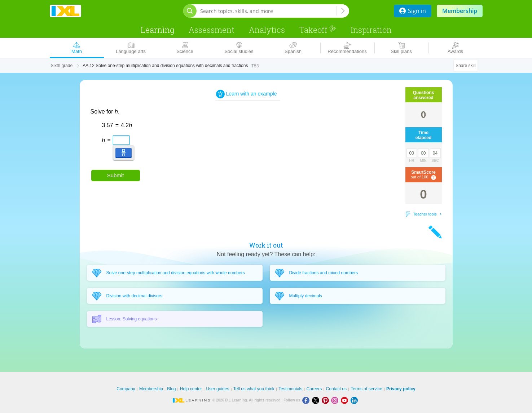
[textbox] (115, 137)
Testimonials (290, 389)
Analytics (267, 30)
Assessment (212, 30)
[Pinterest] (327, 400)
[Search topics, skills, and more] (268, 11)
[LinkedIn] (355, 400)
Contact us (336, 389)
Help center (191, 389)
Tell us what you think (254, 389)
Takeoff (318, 30)
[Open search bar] (190, 11)
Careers (314, 389)
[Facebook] (307, 400)
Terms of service (366, 389)
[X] (317, 400)
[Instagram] (336, 400)
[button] (124, 153)
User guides (217, 389)
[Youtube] (346, 400)
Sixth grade (62, 66)
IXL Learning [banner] (65, 11)
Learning (157, 30)
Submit (116, 175)
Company (126, 389)
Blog (171, 389)
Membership (460, 11)
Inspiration (371, 30)
